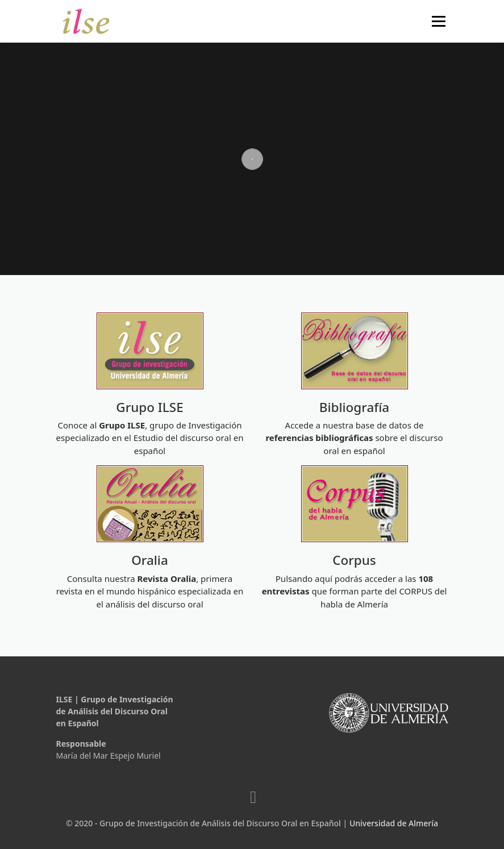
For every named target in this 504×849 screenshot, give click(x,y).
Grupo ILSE (149, 407)
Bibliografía (355, 407)
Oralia (150, 560)
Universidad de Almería (394, 823)
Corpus (354, 560)
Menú (438, 21)
